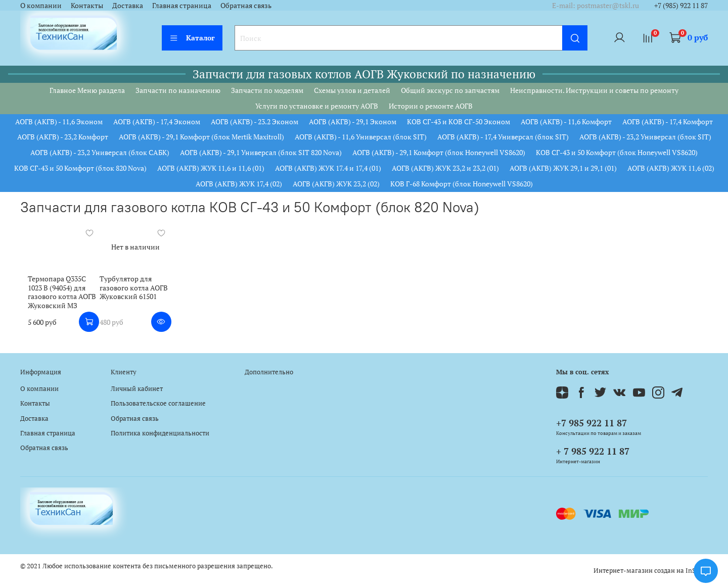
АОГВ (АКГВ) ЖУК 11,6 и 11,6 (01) (211, 168)
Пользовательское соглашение (158, 403)
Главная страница (182, 5)
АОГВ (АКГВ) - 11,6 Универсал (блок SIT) (361, 137)
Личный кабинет (137, 389)
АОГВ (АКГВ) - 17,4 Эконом (157, 121)
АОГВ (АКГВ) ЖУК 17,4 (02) (239, 184)
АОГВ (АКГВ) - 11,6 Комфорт (566, 121)
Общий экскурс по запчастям (450, 90)
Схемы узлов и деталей (352, 90)
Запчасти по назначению (178, 90)
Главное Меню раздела (87, 90)
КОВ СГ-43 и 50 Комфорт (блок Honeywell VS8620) (617, 152)
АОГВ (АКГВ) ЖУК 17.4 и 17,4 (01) (328, 168)
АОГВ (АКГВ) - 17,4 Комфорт (668, 121)
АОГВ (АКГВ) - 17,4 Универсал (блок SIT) (503, 137)
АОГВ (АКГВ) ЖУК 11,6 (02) (671, 168)
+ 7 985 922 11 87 (593, 451)
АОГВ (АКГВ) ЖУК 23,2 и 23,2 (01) (445, 168)
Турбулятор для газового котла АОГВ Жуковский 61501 (131, 290)
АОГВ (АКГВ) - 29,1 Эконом (353, 121)
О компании (41, 5)
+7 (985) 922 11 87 (681, 5)
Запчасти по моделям (267, 90)
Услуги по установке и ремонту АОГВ (317, 106)
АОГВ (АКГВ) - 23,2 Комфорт (63, 137)
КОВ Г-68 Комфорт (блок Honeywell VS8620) (462, 184)
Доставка (128, 5)
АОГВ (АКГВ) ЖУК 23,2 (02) (336, 184)
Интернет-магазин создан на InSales (651, 571)
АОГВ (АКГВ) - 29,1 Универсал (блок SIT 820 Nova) (261, 152)
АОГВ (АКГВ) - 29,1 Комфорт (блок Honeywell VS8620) (439, 152)
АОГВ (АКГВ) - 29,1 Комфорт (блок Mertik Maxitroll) (201, 137)
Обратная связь (246, 5)
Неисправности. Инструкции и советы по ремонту (594, 90)
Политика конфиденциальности (160, 433)
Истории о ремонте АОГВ (431, 106)
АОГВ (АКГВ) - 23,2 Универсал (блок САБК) (100, 152)
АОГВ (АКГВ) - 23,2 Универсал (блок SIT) (645, 137)
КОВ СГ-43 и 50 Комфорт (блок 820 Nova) (80, 168)
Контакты (87, 5)
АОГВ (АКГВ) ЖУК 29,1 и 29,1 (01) (563, 168)
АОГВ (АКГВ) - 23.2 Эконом (255, 121)
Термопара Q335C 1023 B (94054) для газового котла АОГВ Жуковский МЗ (57, 295)
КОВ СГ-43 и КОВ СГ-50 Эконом (459, 121)
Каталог (192, 38)
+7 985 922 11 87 (591, 423)
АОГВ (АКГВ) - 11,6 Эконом (59, 121)
